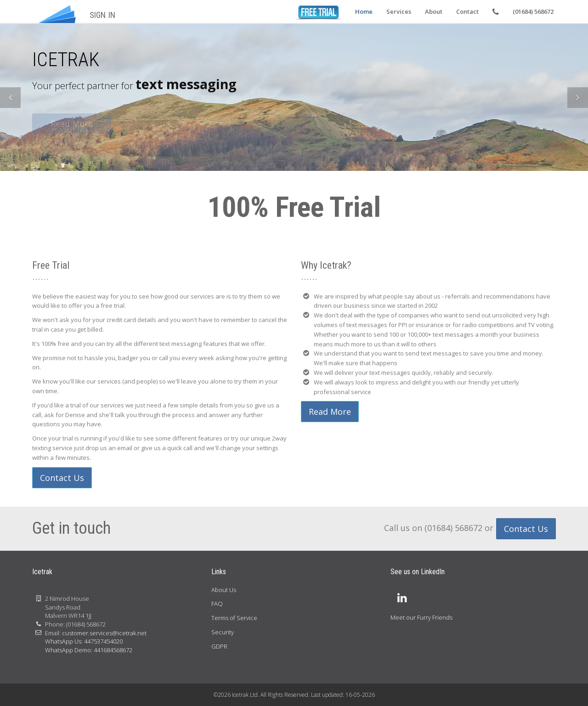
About (434, 11)
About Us (224, 590)
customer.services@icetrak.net (104, 633)
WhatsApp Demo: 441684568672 (89, 650)
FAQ (217, 604)
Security (223, 632)
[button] (10, 98)
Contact (467, 11)
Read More (330, 412)
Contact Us (62, 478)
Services (399, 11)
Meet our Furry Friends (421, 617)
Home (364, 11)
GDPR (219, 646)
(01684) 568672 (533, 11)
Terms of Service (234, 618)
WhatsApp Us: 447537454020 (84, 641)
